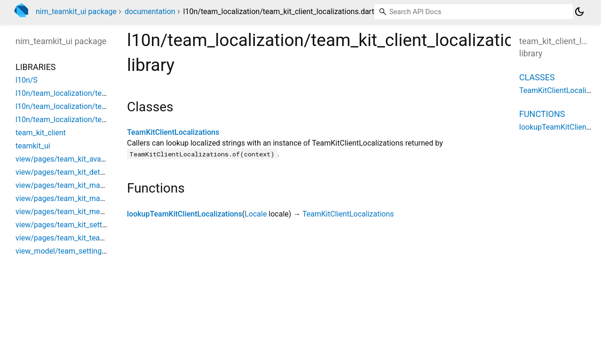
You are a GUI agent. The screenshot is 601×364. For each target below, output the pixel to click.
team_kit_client (41, 133)
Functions (542, 114)
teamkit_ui (33, 146)
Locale (256, 214)
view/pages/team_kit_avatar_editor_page (84, 159)
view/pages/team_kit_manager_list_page (84, 198)
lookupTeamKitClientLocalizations (185, 214)
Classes (537, 77)
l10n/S (27, 80)
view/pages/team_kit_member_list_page (83, 212)
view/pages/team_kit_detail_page (72, 172)
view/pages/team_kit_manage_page (76, 185)
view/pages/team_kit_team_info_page (79, 238)
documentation (150, 12)
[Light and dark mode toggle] (579, 12)
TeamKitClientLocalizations (173, 132)
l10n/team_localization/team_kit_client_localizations (103, 93)
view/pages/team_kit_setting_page (74, 225)
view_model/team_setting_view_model (80, 251)
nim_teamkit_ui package (76, 12)
